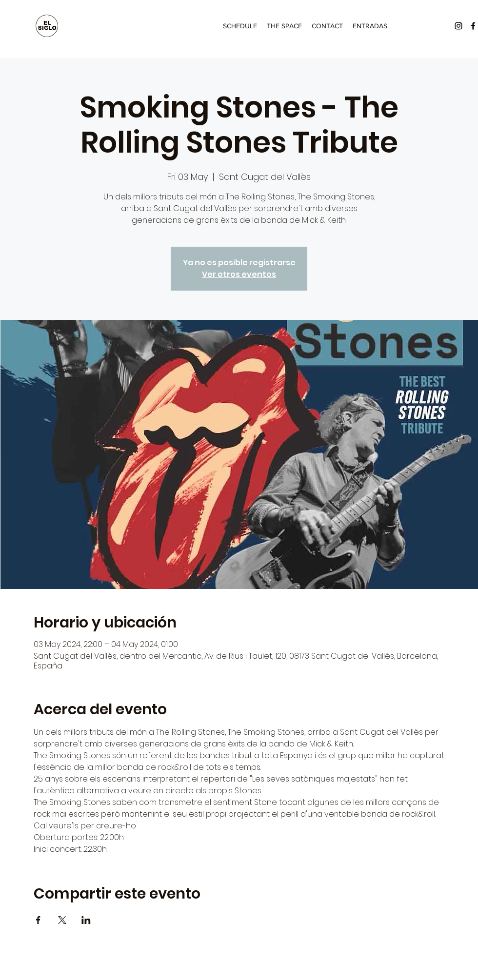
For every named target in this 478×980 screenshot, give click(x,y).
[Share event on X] (62, 920)
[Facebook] (473, 26)
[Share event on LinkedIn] (86, 920)
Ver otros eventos (239, 274)
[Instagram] (458, 26)
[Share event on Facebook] (38, 920)
